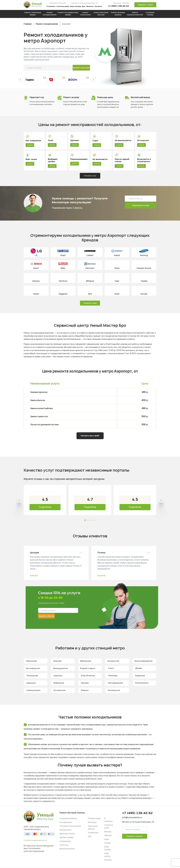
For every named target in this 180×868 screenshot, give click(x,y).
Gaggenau (63, 294)
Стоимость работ (63, 6)
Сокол (111, 668)
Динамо (139, 668)
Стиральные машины (68, 818)
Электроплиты (65, 830)
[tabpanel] (45, 500)
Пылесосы (64, 845)
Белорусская (114, 661)
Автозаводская (33, 668)
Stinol (117, 268)
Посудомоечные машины (70, 826)
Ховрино (85, 690)
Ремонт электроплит (85, 14)
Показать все (90, 176)
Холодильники (66, 822)
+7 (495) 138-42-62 (118, 6)
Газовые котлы (94, 818)
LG (36, 255)
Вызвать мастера (64, 68)
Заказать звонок (75, 613)
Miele (63, 268)
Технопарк (113, 676)
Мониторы (92, 822)
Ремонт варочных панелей (101, 14)
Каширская (140, 676)
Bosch (36, 268)
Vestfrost (63, 281)
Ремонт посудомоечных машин (68, 14)
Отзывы (107, 843)
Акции (107, 839)
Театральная (32, 676)
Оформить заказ (145, 5)
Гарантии (108, 835)
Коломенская (59, 690)
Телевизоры (93, 833)
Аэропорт (58, 676)
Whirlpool (90, 281)
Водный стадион (88, 668)
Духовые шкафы (66, 837)
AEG (90, 294)
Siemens (36, 281)
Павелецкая (32, 661)
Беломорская (114, 690)
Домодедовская (61, 668)
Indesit (117, 255)
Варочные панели (67, 834)
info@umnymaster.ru (132, 818)
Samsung (144, 255)
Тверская (58, 661)
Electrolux (90, 268)
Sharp (117, 294)
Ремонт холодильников (50, 14)
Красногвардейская (144, 661)
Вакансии (90, 6)
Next (93, 79)
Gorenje (144, 294)
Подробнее (45, 507)
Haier (117, 281)
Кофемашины (65, 841)
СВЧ (90, 836)
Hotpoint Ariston (144, 268)
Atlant (63, 255)
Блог (84, 6)
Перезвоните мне (141, 205)
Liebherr (90, 255)
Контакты (98, 6)
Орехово (85, 683)
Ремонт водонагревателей (135, 14)
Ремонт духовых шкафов (118, 14)
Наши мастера (76, 6)
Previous (20, 79)
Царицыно (31, 683)
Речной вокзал (142, 683)
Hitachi (36, 294)
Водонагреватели (67, 849)
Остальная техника (150, 14)
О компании (51, 6)
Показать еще (90, 303)
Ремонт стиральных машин (33, 14)
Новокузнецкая (33, 690)
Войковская (59, 683)
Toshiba (144, 281)
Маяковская (86, 661)
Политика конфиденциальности (35, 841)
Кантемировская (115, 683)
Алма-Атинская (88, 676)
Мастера (108, 832)
